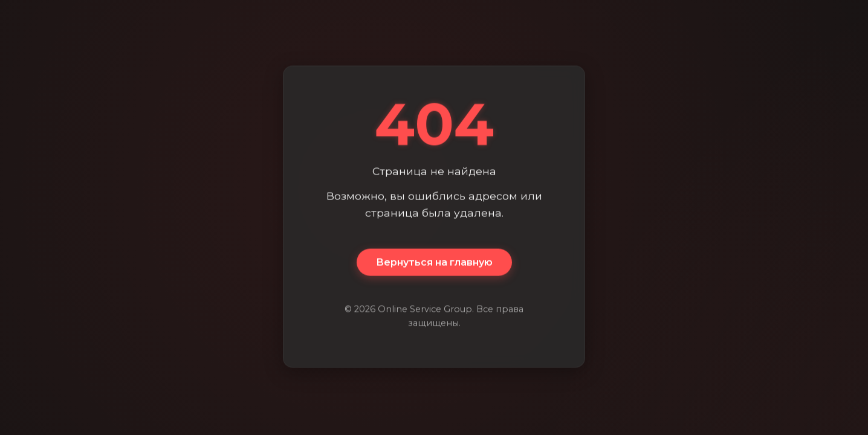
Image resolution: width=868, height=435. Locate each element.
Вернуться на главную (434, 263)
